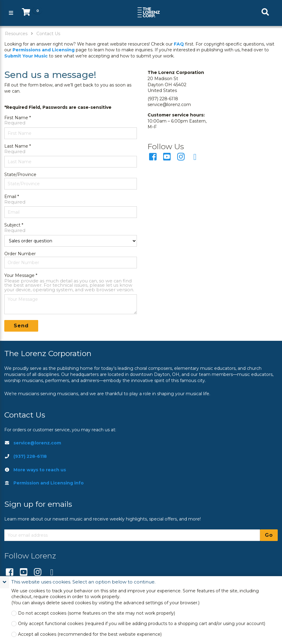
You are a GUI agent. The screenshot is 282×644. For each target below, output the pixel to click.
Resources (16, 34)
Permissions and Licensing (44, 50)
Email (10, 197)
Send (21, 326)
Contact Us (48, 34)
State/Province (20, 175)
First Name (16, 118)
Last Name (16, 146)
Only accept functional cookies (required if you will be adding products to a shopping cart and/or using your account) (142, 624)
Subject (12, 225)
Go (269, 535)
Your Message (19, 275)
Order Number (20, 254)
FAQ (179, 44)
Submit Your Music (26, 56)
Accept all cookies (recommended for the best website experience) (90, 634)
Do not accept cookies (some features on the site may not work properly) (97, 613)
